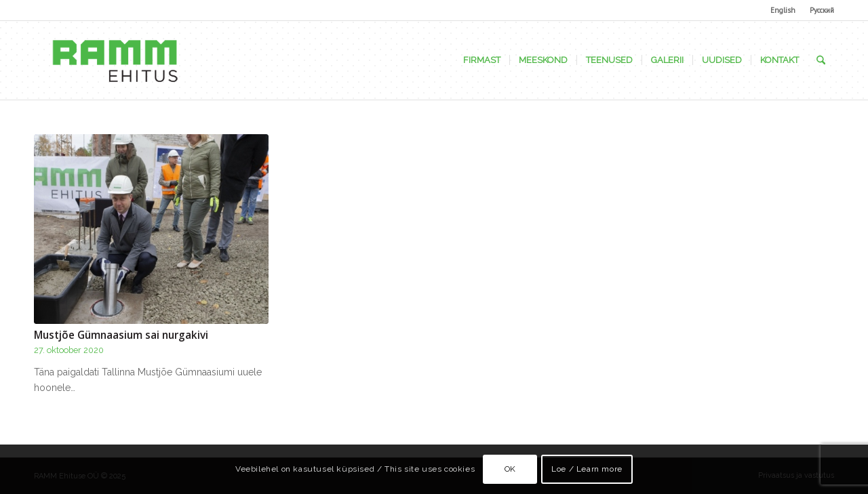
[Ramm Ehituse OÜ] (115, 60)
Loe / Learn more (587, 469)
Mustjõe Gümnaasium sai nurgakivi (121, 335)
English (783, 10)
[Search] (821, 60)
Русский (822, 10)
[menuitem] (783, 10)
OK (510, 469)
